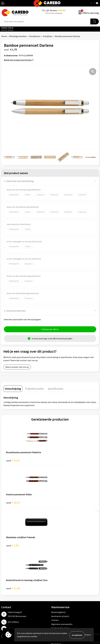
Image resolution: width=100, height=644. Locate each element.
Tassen (54, 592)
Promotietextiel (59, 573)
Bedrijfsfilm (7, 592)
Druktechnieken (58, 556)
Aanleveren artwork (60, 532)
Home (4, 36)
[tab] (13, 389)
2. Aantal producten (15, 311)
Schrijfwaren (35, 36)
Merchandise (7, 588)
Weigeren (88, 635)
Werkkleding (57, 576)
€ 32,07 (13, 461)
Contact (55, 536)
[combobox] (46, 21)
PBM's (54, 580)
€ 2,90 (12, 504)
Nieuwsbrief (7, 596)
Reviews (54, 10)
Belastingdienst (58, 528)
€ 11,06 (60, 504)
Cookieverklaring (59, 548)
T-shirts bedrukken (10, 584)
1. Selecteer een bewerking (19, 181)
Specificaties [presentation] (55, 389)
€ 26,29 (60, 461)
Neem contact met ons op (17, 368)
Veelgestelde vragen (60, 544)
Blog (3, 580)
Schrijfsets (48, 36)
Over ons (5, 576)
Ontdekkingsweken (10, 573)
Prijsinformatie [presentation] (34, 389)
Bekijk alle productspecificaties (19, 60)
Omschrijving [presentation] (13, 389)
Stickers (55, 596)
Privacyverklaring (59, 552)
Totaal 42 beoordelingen (54, 13)
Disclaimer (56, 559)
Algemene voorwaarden (62, 540)
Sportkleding (57, 584)
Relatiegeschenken (18, 36)
